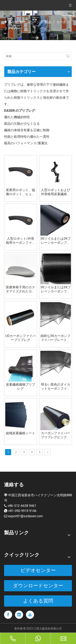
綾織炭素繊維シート (20, 433)
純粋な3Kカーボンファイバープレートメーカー (55, 338)
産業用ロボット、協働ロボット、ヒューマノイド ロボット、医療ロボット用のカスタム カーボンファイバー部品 (20, 192)
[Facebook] (8, 615)
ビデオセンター (38, 570)
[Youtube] (30, 615)
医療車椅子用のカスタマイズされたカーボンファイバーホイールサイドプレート (20, 289)
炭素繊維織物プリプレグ (20, 387)
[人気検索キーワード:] (68, 56)
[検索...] (34, 56)
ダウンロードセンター (38, 586)
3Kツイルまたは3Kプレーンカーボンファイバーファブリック (56, 241)
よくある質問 (38, 601)
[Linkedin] (19, 615)
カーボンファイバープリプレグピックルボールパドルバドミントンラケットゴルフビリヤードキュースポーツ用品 (56, 435)
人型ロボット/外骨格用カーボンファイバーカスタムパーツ (20, 241)
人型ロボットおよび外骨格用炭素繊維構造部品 (56, 192)
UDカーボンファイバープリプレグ (21, 338)
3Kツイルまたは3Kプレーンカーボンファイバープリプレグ (56, 289)
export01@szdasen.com (25, 516)
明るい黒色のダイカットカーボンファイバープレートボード (56, 387)
